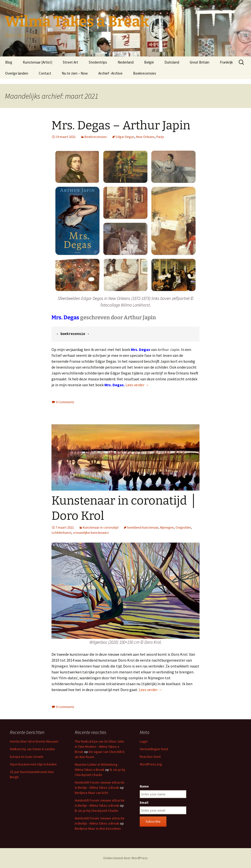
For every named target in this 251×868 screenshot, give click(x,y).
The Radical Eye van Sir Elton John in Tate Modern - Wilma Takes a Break (99, 747)
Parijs (160, 137)
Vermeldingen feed (154, 749)
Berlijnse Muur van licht (91, 793)
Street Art (70, 62)
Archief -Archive (110, 73)
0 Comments (65, 402)
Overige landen (17, 73)
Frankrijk (226, 62)
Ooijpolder (183, 527)
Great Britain (200, 62)
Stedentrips (98, 62)
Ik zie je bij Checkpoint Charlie (96, 811)
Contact (45, 73)
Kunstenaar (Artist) (38, 62)
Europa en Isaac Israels (27, 757)
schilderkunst (61, 533)
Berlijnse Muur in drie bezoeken (98, 828)
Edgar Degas (125, 137)
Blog (9, 62)
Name (144, 786)
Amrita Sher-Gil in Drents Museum (34, 741)
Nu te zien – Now (75, 73)
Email (144, 802)
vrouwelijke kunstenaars (91, 533)
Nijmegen (167, 527)
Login (144, 741)
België (149, 62)
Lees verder (137, 385)
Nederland (126, 62)
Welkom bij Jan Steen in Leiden (32, 749)
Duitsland (172, 62)
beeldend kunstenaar (143, 527)
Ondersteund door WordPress (125, 858)
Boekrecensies (145, 73)
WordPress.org (151, 764)
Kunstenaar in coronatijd (101, 527)
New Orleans (145, 137)
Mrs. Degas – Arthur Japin (121, 125)
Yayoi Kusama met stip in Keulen (33, 764)
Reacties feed (150, 757)
